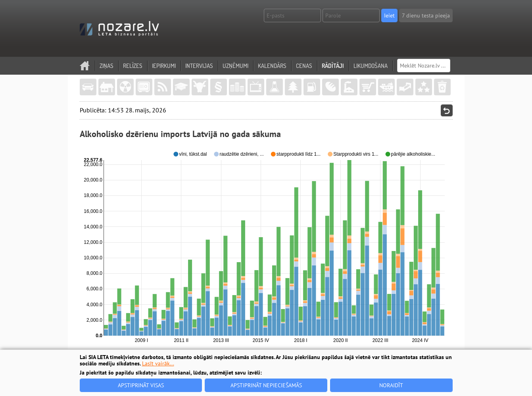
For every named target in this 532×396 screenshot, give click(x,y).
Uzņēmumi (235, 66)
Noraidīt (391, 385)
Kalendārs (272, 66)
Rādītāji (333, 66)
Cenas (304, 66)
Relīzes (133, 66)
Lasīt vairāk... (158, 363)
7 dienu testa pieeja (426, 15)
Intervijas (199, 66)
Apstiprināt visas (141, 385)
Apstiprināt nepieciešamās (266, 385)
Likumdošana (371, 66)
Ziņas (107, 66)
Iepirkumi (164, 66)
